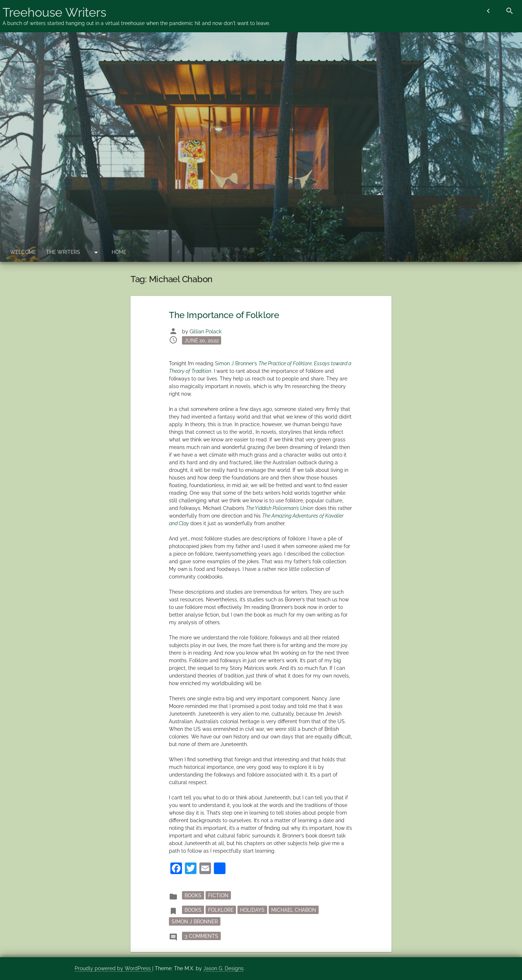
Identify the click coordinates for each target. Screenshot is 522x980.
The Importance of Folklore (224, 315)
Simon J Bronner (195, 921)
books (193, 910)
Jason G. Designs (223, 968)
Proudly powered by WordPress (113, 968)
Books (193, 895)
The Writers (63, 252)
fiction (218, 895)
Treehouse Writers (54, 12)
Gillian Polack (206, 332)
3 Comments (203, 935)
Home (119, 252)
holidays (252, 910)
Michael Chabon (294, 910)
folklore (221, 910)
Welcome (23, 252)
